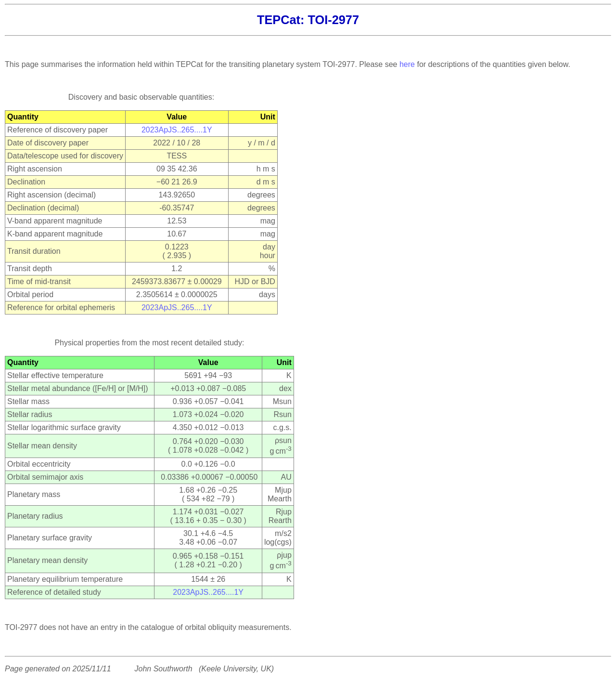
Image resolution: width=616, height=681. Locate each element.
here (407, 64)
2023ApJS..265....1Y (177, 130)
